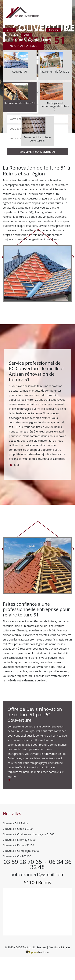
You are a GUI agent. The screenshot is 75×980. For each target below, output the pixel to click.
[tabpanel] (37, 412)
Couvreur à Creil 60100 (17, 856)
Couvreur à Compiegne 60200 (21, 851)
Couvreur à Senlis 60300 (18, 829)
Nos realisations (23, 46)
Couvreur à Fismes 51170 (18, 845)
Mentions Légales (60, 947)
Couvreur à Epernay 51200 (19, 840)
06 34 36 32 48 (51, 864)
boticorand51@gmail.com (27, 40)
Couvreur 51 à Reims (16, 823)
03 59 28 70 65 (31, 30)
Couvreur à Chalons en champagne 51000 (29, 834)
